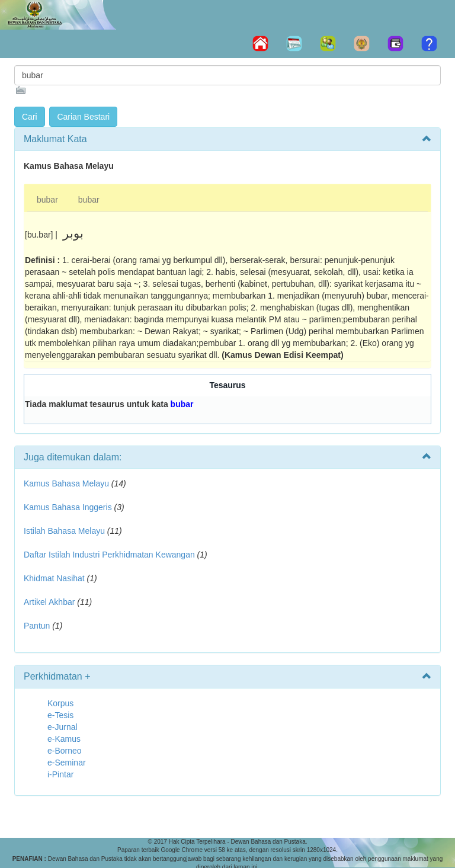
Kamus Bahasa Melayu (68, 483)
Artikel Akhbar (49, 602)
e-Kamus (64, 739)
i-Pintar (60, 774)
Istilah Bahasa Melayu (64, 531)
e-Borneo (65, 751)
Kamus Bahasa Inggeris (68, 507)
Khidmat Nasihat (54, 578)
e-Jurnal (63, 727)
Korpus (60, 703)
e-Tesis (60, 715)
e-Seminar (67, 763)
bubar (47, 200)
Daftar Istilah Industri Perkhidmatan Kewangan (109, 555)
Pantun (37, 626)
